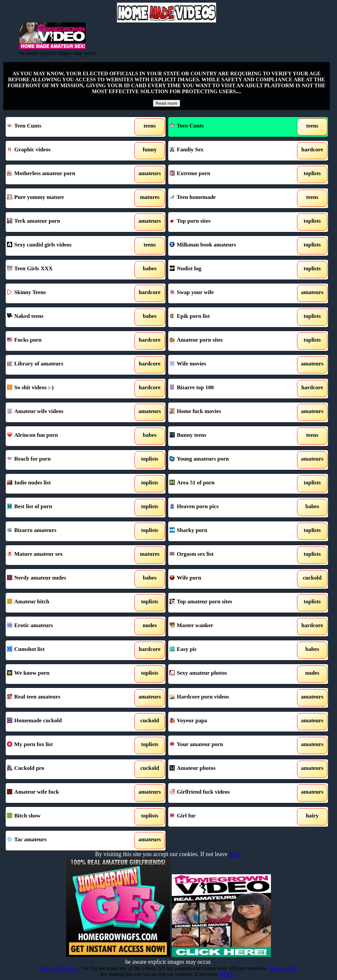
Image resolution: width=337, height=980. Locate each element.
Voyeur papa (227, 722)
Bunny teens (227, 436)
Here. (235, 854)
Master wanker (227, 626)
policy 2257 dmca (59, 968)
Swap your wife (227, 293)
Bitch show (64, 817)
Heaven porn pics (227, 508)
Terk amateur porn (64, 222)
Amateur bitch (64, 603)
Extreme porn (227, 174)
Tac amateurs (64, 841)
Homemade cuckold (64, 722)
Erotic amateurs (64, 626)
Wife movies (227, 365)
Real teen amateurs (64, 698)
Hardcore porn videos (227, 698)
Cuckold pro (64, 769)
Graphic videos (64, 151)
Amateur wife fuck (64, 793)
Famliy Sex (227, 151)
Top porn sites (227, 222)
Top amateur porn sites (227, 603)
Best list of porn (64, 508)
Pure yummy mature (64, 198)
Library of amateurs (64, 365)
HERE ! (228, 974)
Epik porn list (227, 317)
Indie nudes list (64, 484)
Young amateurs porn (227, 460)
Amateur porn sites (227, 341)
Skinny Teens (64, 293)
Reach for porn (64, 460)
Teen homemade (227, 198)
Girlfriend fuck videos (227, 793)
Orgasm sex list (227, 555)
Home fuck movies (227, 412)
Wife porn (227, 579)
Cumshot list (64, 650)
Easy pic (227, 650)
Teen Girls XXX (64, 270)
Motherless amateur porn (64, 174)
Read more (167, 103)
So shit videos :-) (64, 389)
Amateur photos (227, 769)
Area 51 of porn (227, 484)
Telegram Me (283, 968)
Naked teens (64, 317)
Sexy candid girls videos (64, 246)
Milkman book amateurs (227, 246)
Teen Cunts (64, 127)
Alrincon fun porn (64, 436)
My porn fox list (64, 745)
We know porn (64, 674)
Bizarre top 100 (227, 389)
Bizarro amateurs (64, 531)
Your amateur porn (227, 745)
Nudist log (227, 270)
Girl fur (227, 817)
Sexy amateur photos (227, 674)
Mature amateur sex (64, 555)
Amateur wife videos (64, 412)
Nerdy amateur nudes (64, 579)
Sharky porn (227, 531)
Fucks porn (64, 341)
